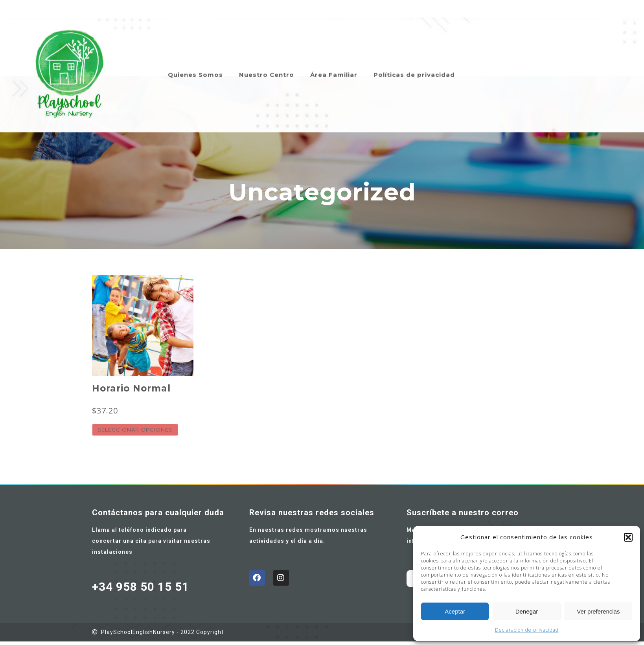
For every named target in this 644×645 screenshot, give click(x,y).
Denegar (527, 611)
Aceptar (455, 611)
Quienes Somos (195, 64)
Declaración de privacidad (527, 630)
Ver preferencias (598, 611)
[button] (628, 537)
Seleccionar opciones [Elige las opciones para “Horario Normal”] (135, 430)
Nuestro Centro (267, 64)
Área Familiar (334, 64)
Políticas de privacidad (414, 64)
